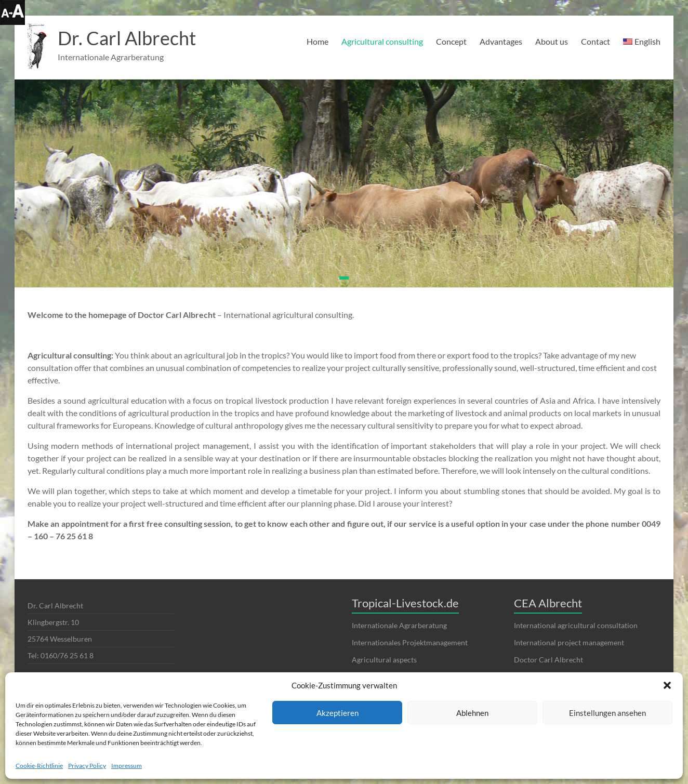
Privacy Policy (87, 766)
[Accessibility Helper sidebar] (12, 12)
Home (317, 41)
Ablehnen (472, 713)
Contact (596, 41)
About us (552, 41)
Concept (451, 41)
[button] (667, 685)
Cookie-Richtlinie (39, 766)
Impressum (127, 766)
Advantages (501, 41)
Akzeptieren (338, 713)
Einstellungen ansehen (607, 713)
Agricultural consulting (382, 41)
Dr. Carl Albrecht (127, 38)
